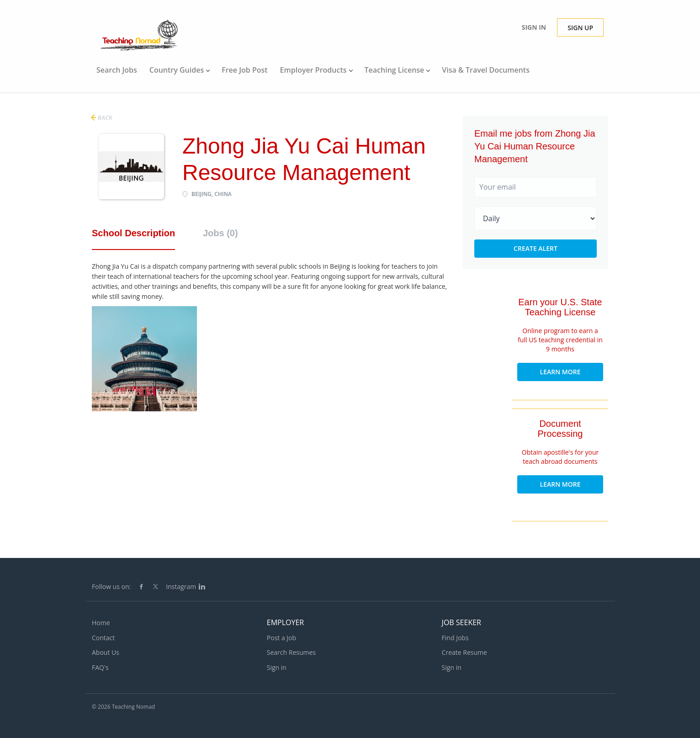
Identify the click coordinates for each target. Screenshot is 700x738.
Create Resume (464, 652)
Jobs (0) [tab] (220, 233)
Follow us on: (111, 587)
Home (101, 623)
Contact (103, 638)
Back (104, 118)
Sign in (534, 27)
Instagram (181, 587)
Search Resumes (291, 652)
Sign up (580, 28)
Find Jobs (455, 638)
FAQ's (100, 667)
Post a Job (281, 638)
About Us (106, 652)
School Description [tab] (133, 233)
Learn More (560, 372)
